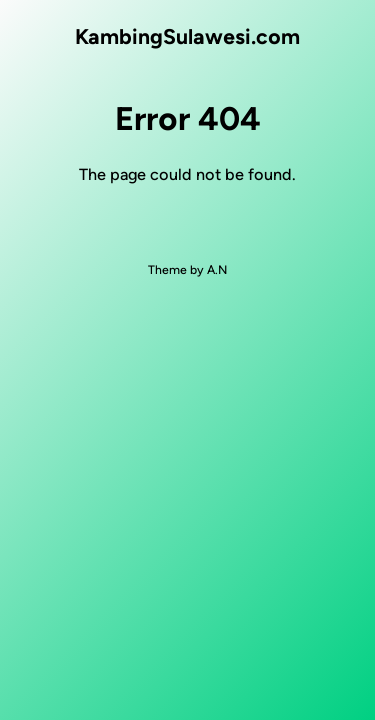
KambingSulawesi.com (187, 36)
